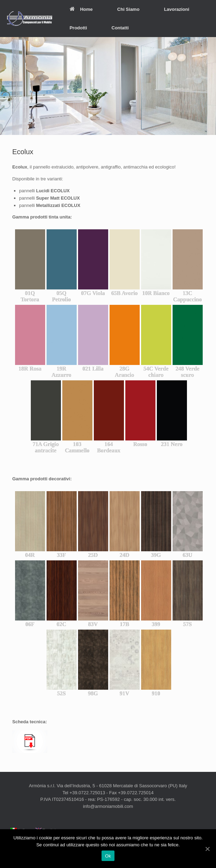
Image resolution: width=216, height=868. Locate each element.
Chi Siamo (128, 9)
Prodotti (78, 28)
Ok (108, 856)
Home (81, 9)
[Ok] (207, 849)
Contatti (120, 28)
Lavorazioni (176, 9)
